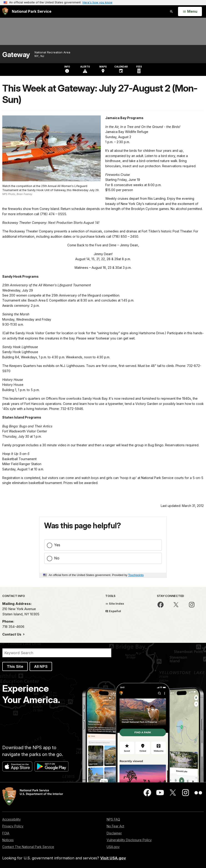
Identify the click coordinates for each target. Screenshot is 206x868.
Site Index (115, 604)
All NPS (41, 666)
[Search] (57, 653)
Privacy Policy (13, 826)
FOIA (6, 833)
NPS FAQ (113, 819)
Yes (57, 545)
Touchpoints (136, 575)
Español (113, 611)
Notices (8, 840)
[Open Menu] (190, 12)
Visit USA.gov (113, 858)
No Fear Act (115, 826)
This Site (15, 666)
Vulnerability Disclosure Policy (129, 840)
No (57, 558)
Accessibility (11, 819)
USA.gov (113, 847)
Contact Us (12, 634)
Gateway (16, 55)
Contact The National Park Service (28, 847)
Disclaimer (114, 833)
